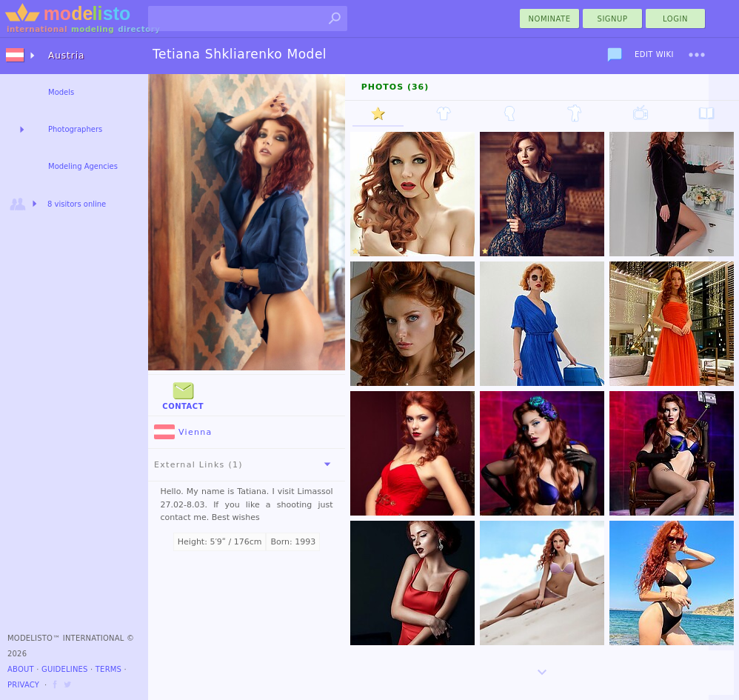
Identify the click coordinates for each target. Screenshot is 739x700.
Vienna (183, 432)
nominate (550, 19)
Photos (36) (395, 87)
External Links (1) (245, 464)
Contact (183, 394)
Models (61, 92)
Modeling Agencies (83, 166)
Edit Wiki (654, 54)
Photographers (75, 129)
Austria (66, 56)
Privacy (23, 685)
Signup (613, 19)
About (21, 669)
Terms (108, 669)
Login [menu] (675, 19)
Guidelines (65, 669)
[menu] (697, 55)
